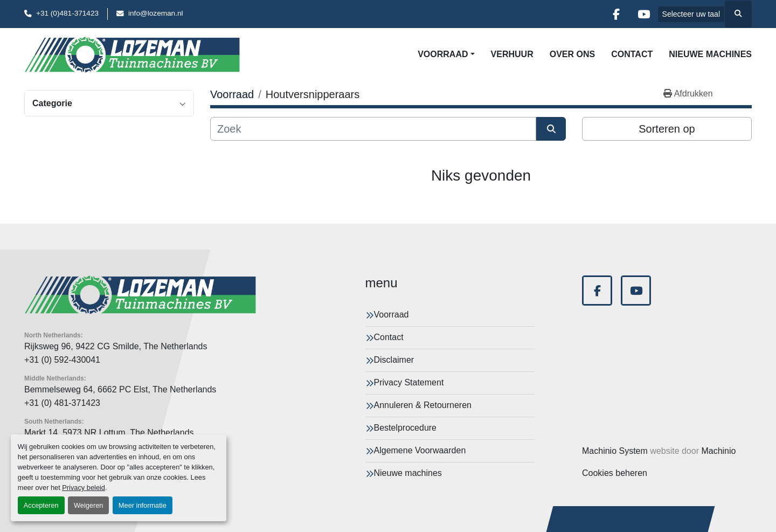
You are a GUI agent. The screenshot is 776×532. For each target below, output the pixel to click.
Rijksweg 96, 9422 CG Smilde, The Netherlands (116, 346)
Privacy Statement (409, 382)
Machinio (718, 451)
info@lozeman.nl (155, 13)
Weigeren (89, 505)
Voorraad (443, 54)
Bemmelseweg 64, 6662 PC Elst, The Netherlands (120, 389)
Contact (632, 54)
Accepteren (41, 505)
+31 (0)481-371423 (67, 13)
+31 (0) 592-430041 (62, 360)
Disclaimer (394, 360)
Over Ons (572, 54)
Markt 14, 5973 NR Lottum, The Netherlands (109, 433)
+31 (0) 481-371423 (62, 403)
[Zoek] (373, 129)
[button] (446, 54)
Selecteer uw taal (691, 14)
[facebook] (616, 14)
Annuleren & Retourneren (423, 405)
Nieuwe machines (710, 54)
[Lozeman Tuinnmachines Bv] (140, 295)
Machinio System (615, 451)
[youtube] (644, 14)
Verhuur (512, 54)
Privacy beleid (84, 488)
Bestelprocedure (406, 428)
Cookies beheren (615, 473)
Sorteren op (667, 129)
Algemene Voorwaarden (420, 450)
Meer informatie (143, 505)
